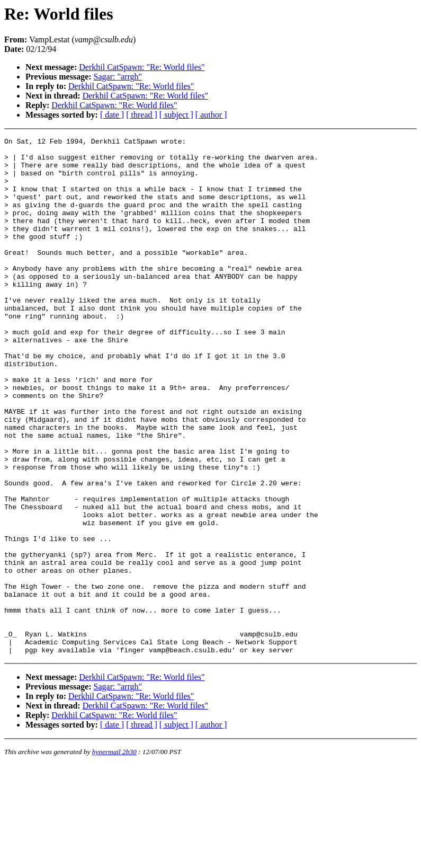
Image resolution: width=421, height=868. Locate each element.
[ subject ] (176, 115)
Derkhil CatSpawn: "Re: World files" (142, 67)
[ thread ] (142, 115)
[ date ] (112, 115)
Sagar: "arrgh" (118, 77)
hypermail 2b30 (114, 855)
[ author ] (211, 115)
